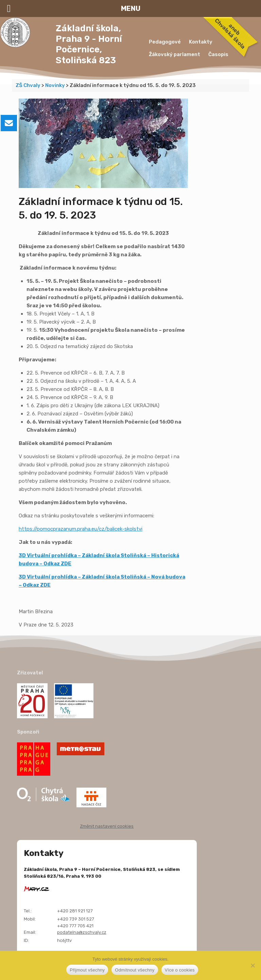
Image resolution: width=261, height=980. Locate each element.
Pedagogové (165, 42)
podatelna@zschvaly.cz (82, 932)
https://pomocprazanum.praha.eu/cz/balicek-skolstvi (81, 529)
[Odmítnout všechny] (253, 965)
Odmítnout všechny (135, 970)
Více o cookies (180, 970)
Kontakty (201, 42)
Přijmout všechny (87, 970)
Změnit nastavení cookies (107, 826)
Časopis (218, 54)
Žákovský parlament (175, 54)
